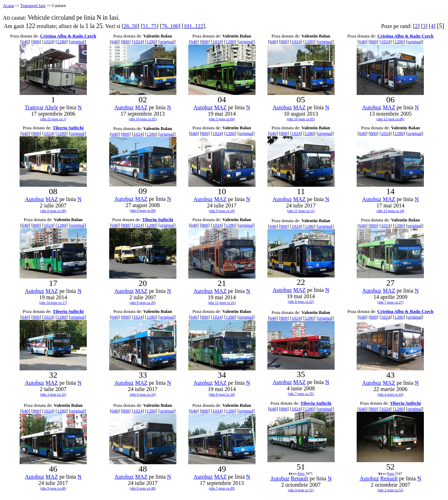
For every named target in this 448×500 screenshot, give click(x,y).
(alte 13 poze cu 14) (390, 211)
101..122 (194, 26)
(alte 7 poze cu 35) (301, 394)
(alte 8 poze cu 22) (301, 302)
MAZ (141, 107)
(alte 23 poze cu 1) (53, 119)
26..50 (131, 26)
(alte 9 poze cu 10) (222, 211)
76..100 (170, 26)
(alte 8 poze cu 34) (222, 394)
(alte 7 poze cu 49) (222, 488)
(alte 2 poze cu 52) (390, 490)
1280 (62, 42)
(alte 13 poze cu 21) (222, 303)
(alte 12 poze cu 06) (390, 119)
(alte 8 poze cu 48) (143, 488)
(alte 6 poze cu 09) (143, 210)
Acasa (8, 5)
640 (25, 42)
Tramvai (34, 107)
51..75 (149, 26)
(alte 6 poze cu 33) (143, 394)
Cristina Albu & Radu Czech (68, 36)
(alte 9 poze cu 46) (53, 488)
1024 (48, 42)
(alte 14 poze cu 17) (53, 303)
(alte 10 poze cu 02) (143, 119)
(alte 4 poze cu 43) (390, 394)
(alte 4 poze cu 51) (301, 490)
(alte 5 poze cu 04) (222, 119)
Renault (300, 478)
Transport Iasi (33, 5)
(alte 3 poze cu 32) (53, 394)
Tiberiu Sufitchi (68, 128)
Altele (51, 107)
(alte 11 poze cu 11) (301, 211)
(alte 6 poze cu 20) (143, 303)
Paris (301, 474)
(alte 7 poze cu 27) (390, 302)
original (77, 42)
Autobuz (124, 107)
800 (36, 42)
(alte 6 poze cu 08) (53, 211)
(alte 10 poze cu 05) (301, 119)
